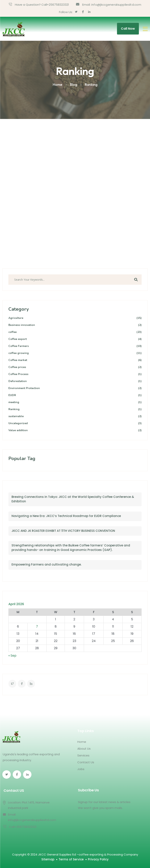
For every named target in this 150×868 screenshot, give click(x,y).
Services (83, 755)
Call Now (128, 29)
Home (82, 742)
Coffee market (75, 360)
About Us (84, 749)
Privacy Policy (98, 859)
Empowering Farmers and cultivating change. (46, 564)
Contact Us (86, 762)
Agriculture (75, 318)
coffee (75, 332)
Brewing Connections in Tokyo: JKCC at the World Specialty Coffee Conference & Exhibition (73, 499)
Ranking (75, 409)
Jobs (81, 769)
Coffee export (75, 339)
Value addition (75, 430)
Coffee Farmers (75, 346)
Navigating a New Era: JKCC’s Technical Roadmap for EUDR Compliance (66, 516)
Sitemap (48, 859)
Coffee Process (75, 374)
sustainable (75, 416)
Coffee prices (75, 367)
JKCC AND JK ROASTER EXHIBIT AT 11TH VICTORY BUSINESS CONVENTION (63, 531)
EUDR (75, 395)
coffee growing (75, 353)
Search (136, 280)
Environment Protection (75, 388)
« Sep (12, 656)
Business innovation (75, 325)
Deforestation (75, 381)
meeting (75, 402)
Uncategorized (75, 423)
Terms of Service (71, 859)
